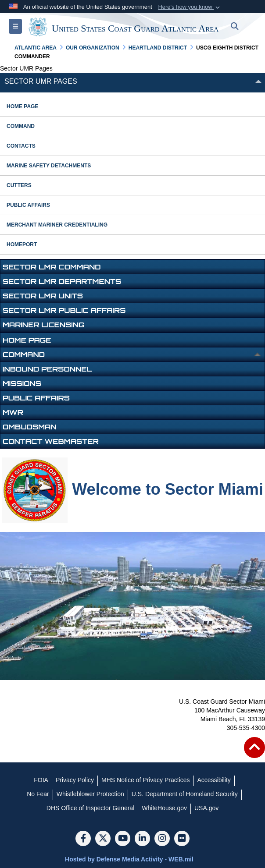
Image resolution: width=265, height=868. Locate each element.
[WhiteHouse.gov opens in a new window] (164, 808)
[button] (190, 7)
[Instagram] (162, 839)
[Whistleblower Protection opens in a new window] (90, 794)
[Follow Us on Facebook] (83, 839)
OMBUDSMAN (30, 427)
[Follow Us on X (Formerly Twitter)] (103, 839)
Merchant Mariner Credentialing (57, 225)
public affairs (28, 205)
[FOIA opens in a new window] (41, 780)
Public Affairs (36, 398)
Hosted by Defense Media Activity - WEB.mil (129, 859)
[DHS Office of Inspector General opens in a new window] (91, 808)
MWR (13, 412)
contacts (21, 146)
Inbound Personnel (47, 369)
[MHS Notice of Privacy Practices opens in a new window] (146, 780)
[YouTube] (123, 839)
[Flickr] (182, 839)
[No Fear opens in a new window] (38, 794)
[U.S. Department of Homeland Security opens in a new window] (185, 794)
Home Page (22, 106)
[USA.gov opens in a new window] (206, 808)
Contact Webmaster (51, 441)
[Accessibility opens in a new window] (214, 780)
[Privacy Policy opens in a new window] (75, 780)
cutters (19, 185)
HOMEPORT (22, 244)
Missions (22, 383)
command (21, 126)
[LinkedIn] (142, 839)
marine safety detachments (49, 166)
